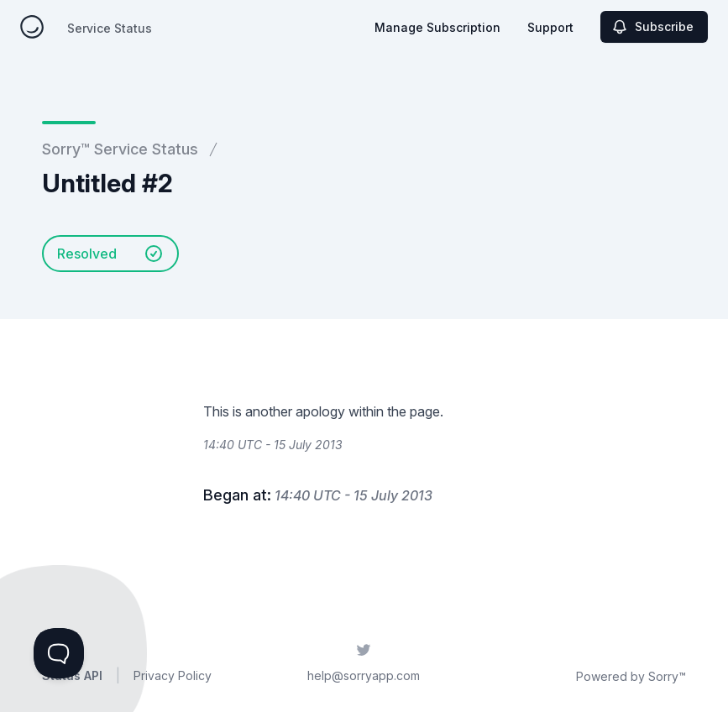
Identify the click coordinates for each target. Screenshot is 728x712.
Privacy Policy (173, 675)
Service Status (110, 28)
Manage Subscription (437, 27)
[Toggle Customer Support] (59, 653)
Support (550, 27)
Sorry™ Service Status (120, 149)
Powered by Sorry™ (631, 676)
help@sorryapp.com (364, 675)
